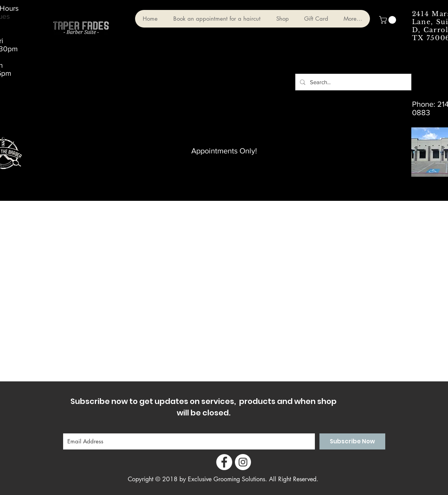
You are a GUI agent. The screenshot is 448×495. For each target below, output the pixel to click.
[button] (389, 20)
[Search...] (353, 82)
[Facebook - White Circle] (224, 462)
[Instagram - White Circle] (243, 462)
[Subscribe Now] (352, 441)
